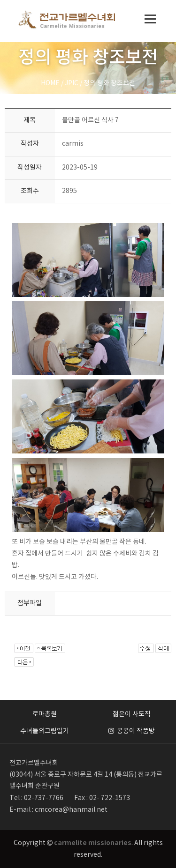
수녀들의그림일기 (45, 731)
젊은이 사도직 (132, 714)
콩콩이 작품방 (132, 731)
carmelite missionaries (93, 843)
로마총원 (45, 714)
